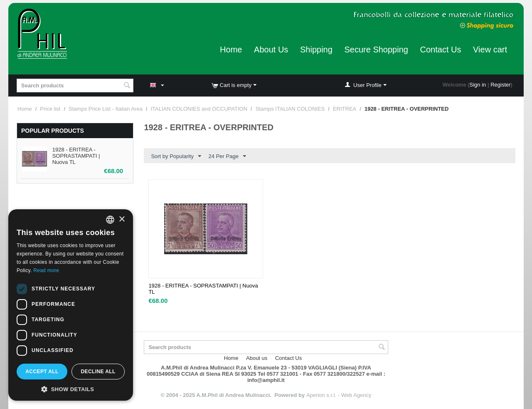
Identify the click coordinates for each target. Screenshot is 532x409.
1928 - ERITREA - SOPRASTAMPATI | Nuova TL (76, 156)
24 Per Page (227, 156)
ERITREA (345, 109)
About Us (271, 50)
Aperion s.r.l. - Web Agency (339, 395)
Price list (50, 109)
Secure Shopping (376, 50)
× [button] (122, 219)
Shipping (316, 50)
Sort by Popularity (176, 156)
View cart (490, 50)
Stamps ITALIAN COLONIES (290, 109)
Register (500, 85)
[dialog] (71, 305)
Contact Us (441, 50)
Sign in (478, 85)
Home (231, 50)
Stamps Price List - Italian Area (106, 109)
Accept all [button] (42, 372)
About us (257, 358)
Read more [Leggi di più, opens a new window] (46, 270)
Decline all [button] (98, 372)
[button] (71, 389)
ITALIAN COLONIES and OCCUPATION (199, 109)
